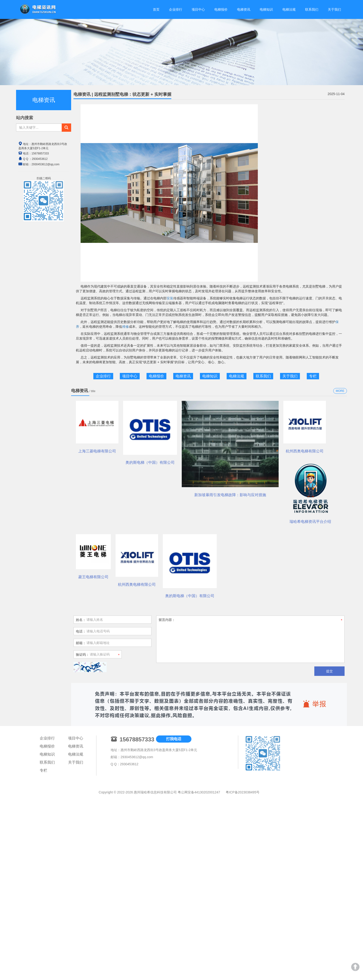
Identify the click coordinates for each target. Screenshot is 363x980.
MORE (340, 391)
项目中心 (198, 9)
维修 (125, 327)
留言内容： (167, 828)
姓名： (81, 828)
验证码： (82, 863)
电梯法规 (289, 9)
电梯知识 (266, 9)
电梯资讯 (244, 9)
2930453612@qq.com (137, 965)
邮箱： (81, 851)
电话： (81, 840)
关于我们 (334, 9)
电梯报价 (221, 9)
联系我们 (312, 9)
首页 (156, 9)
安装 (170, 298)
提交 (329, 879)
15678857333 (40, 153)
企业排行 (176, 9)
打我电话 (174, 947)
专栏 (313, 376)
